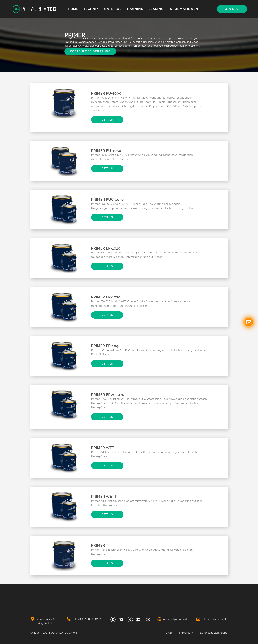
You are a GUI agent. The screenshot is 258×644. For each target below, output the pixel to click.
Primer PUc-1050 (107, 199)
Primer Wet (103, 448)
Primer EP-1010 (106, 248)
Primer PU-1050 (106, 151)
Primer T (100, 545)
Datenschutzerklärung (214, 633)
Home (73, 9)
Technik (91, 9)
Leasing (156, 9)
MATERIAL (113, 9)
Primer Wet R (104, 496)
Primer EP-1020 (106, 297)
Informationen (184, 9)
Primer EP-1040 (106, 346)
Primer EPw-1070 (108, 395)
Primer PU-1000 (106, 93)
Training (135, 9)
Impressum (186, 633)
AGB (169, 633)
